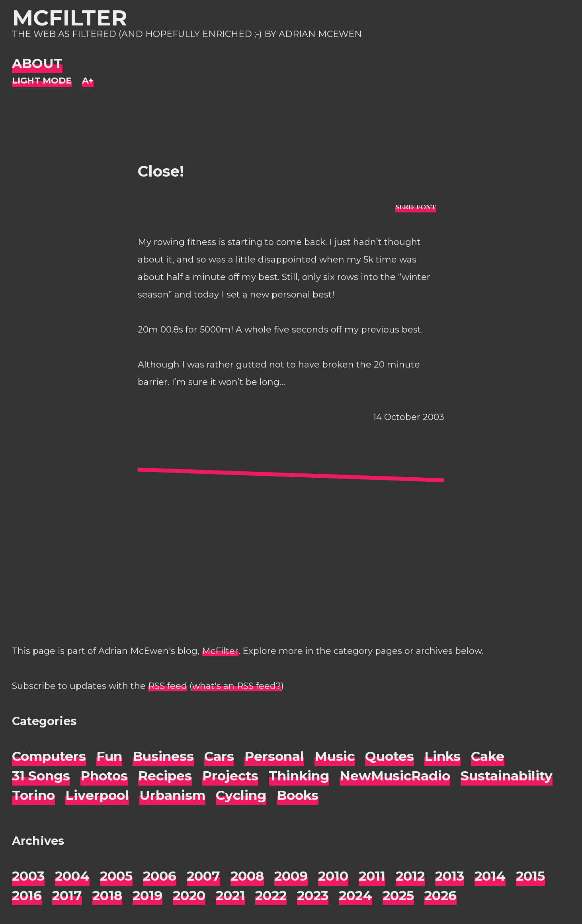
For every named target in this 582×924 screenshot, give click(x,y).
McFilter (69, 18)
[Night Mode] (42, 81)
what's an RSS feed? (237, 686)
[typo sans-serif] (416, 207)
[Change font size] (88, 81)
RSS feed (168, 686)
